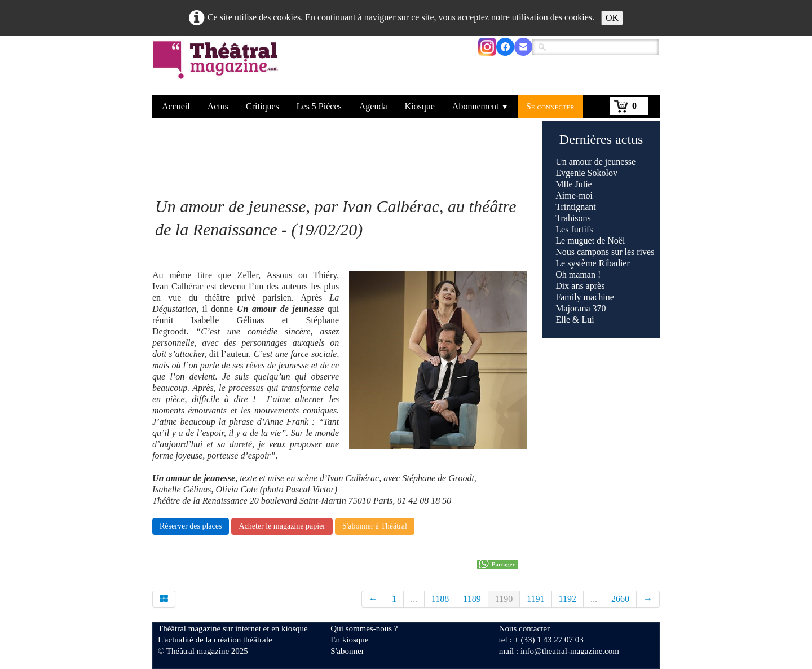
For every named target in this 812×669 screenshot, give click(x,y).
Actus (218, 106)
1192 (568, 599)
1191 (535, 599)
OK (612, 18)
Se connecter (550, 106)
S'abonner (347, 651)
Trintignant (575, 207)
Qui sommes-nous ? (364, 628)
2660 (620, 599)
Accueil (176, 106)
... (414, 599)
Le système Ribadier (594, 263)
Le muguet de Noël (590, 241)
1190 (504, 599)
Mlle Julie (573, 184)
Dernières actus (601, 139)
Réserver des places (191, 526)
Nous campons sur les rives (605, 252)
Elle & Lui (575, 320)
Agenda (373, 106)
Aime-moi (574, 195)
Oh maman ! (578, 274)
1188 (440, 599)
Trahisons (573, 218)
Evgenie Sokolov (586, 173)
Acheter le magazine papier (282, 526)
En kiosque (349, 640)
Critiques (262, 106)
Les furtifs (574, 229)
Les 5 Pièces (319, 106)
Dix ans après (580, 286)
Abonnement (480, 106)
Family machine (585, 297)
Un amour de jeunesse (595, 162)
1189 (472, 599)
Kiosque (420, 106)
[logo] (217, 67)
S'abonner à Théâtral (375, 526)
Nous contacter (524, 628)
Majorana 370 (581, 308)
